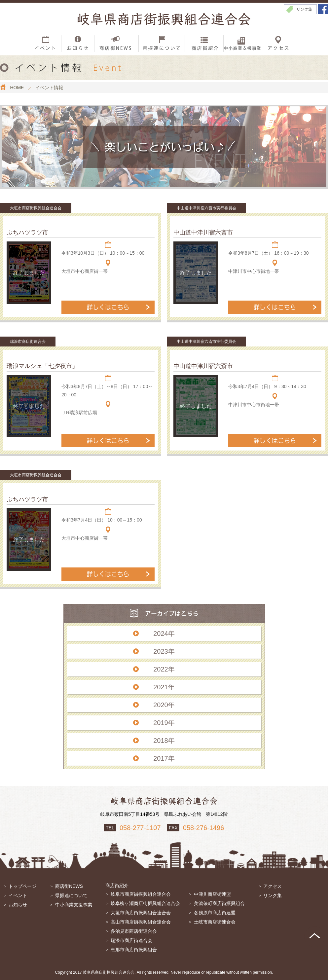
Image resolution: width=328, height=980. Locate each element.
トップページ (22, 886)
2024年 (164, 634)
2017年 (164, 758)
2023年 (164, 651)
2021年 (164, 687)
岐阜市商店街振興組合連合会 (141, 894)
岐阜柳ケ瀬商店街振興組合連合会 (145, 903)
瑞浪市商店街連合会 (131, 940)
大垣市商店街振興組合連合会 (141, 913)
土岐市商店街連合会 (215, 922)
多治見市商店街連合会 (134, 931)
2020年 (164, 705)
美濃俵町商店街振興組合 (219, 903)
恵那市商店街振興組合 (134, 950)
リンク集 (273, 895)
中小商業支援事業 (74, 905)
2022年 (164, 669)
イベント (18, 895)
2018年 (164, 741)
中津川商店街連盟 (212, 894)
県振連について (71, 895)
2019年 (164, 723)
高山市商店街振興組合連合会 (141, 922)
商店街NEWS (69, 886)
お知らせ (18, 905)
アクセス (273, 886)
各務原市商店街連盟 (215, 913)
